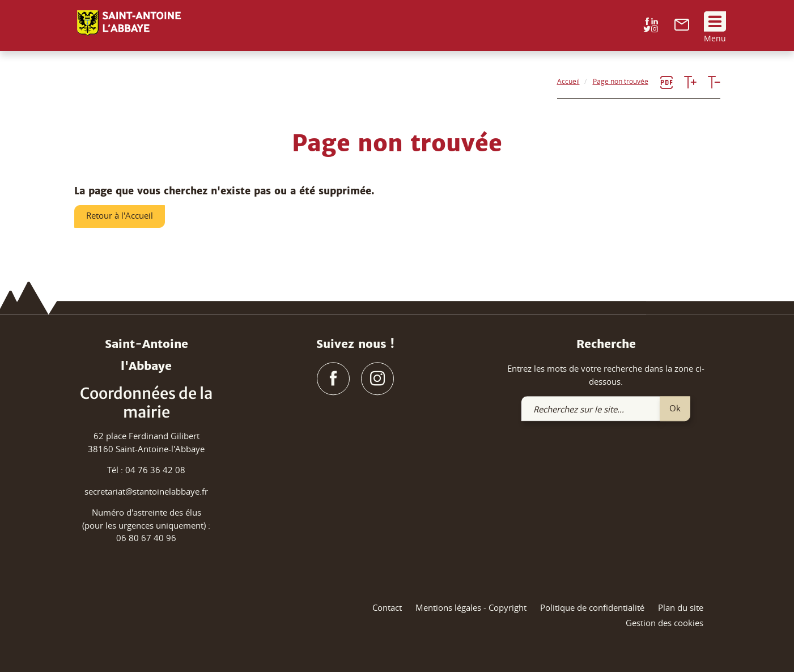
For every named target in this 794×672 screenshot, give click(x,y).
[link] (682, 27)
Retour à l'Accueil (120, 215)
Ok (675, 408)
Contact (387, 607)
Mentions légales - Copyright (471, 607)
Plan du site (681, 607)
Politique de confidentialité (592, 607)
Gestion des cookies (665, 623)
